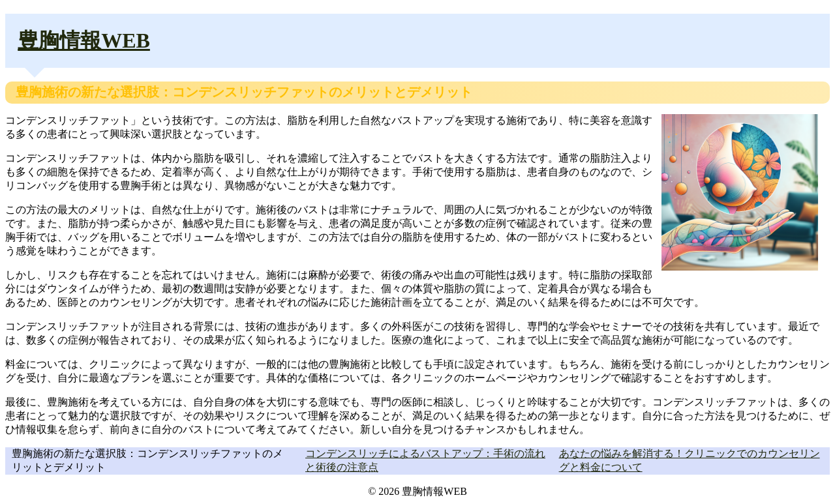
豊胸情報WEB (84, 40)
